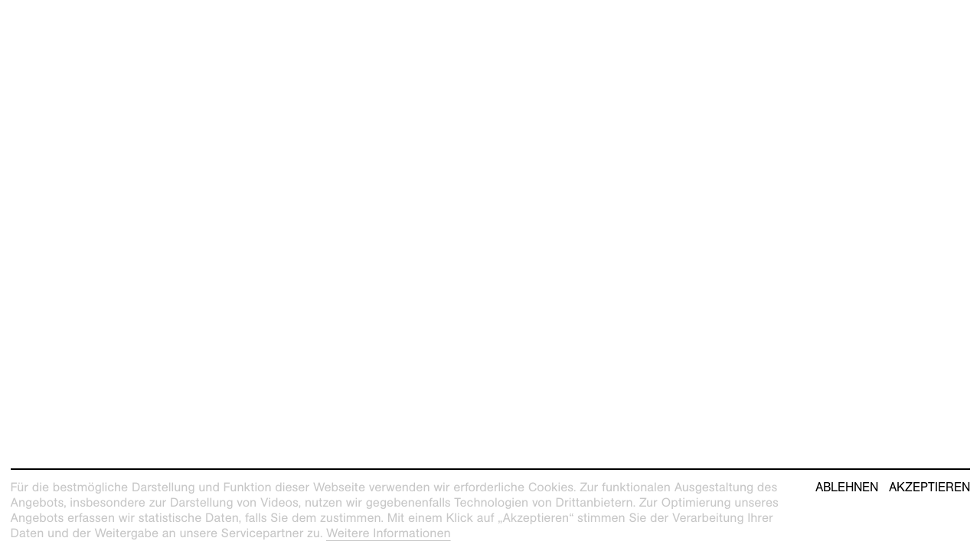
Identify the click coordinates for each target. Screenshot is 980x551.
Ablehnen (847, 487)
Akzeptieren (929, 487)
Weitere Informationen (389, 533)
